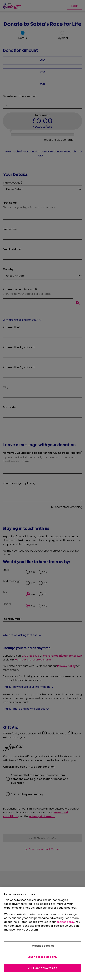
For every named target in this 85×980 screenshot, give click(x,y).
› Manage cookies (43, 946)
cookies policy (65, 922)
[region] (42, 934)
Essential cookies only (43, 957)
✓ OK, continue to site (43, 968)
